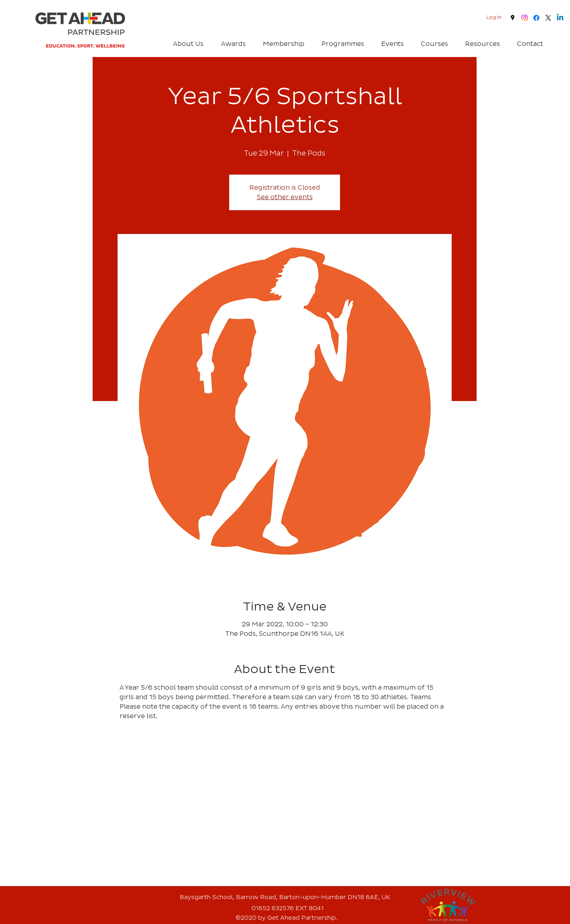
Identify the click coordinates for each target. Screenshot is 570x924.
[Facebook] (536, 18)
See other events (285, 197)
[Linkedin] (560, 18)
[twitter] (548, 18)
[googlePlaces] (513, 18)
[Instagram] (524, 18)
